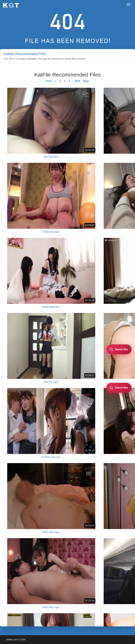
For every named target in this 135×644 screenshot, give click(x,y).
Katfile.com (12, 640)
